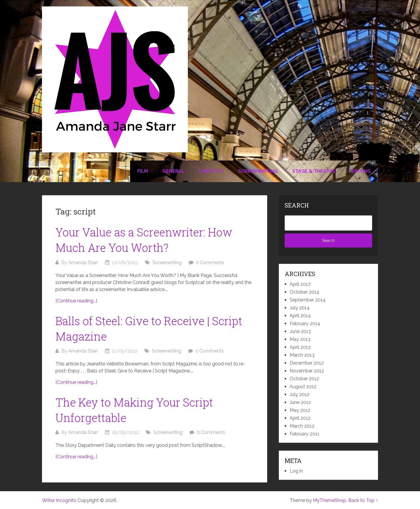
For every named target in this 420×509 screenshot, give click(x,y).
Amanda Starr (83, 263)
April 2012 (300, 418)
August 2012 (303, 387)
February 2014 (305, 324)
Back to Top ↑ (363, 500)
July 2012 (300, 394)
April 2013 (300, 347)
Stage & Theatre (314, 171)
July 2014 (300, 308)
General (174, 171)
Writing (360, 171)
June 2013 (300, 331)
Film (143, 171)
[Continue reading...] (76, 301)
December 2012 (307, 363)
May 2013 (300, 339)
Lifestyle (211, 171)
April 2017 (300, 284)
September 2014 (308, 300)
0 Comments (210, 263)
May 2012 (300, 410)
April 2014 (300, 316)
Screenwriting (258, 171)
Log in (296, 471)
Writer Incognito (59, 500)
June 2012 (300, 402)
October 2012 (304, 379)
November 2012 (307, 371)
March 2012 (302, 426)
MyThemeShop (330, 500)
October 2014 (304, 292)
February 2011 (304, 434)
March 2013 (302, 355)
